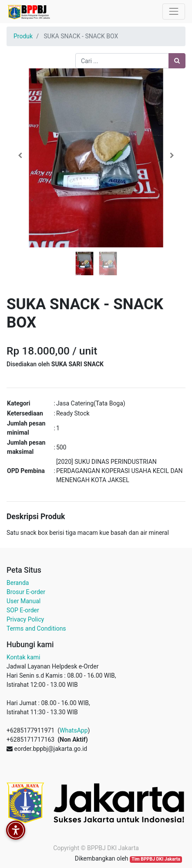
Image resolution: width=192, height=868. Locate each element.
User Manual (24, 601)
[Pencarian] (177, 61)
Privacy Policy (25, 619)
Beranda (18, 583)
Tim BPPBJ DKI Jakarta (156, 859)
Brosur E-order (26, 592)
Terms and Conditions (36, 628)
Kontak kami (23, 657)
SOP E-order (23, 610)
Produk (23, 36)
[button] (20, 155)
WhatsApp (74, 730)
